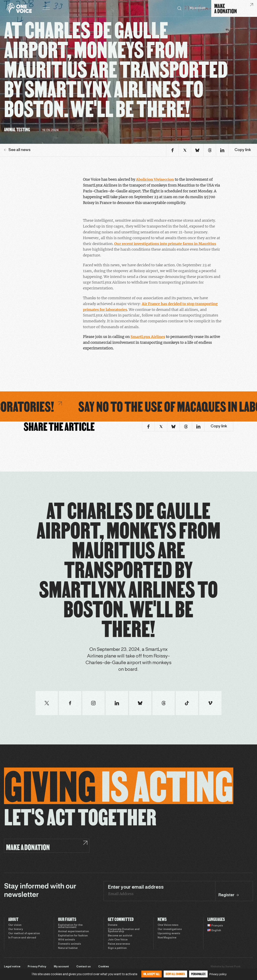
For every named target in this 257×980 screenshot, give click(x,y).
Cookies (104, 967)
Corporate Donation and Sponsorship (124, 930)
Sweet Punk (233, 967)
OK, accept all (152, 974)
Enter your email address (136, 887)
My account (197, 8)
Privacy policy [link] (218, 974)
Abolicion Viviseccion (155, 179)
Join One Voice (118, 940)
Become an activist (120, 936)
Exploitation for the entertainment (70, 926)
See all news (17, 150)
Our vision (15, 925)
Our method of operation (24, 934)
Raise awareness (119, 944)
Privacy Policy (37, 967)
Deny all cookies (175, 974)
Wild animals (66, 940)
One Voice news (168, 925)
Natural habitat (68, 948)
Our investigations (170, 929)
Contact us (83, 967)
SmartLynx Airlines (148, 337)
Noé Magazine (167, 938)
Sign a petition (117, 948)
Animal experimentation (73, 932)
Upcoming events (169, 934)
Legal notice (12, 967)
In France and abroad (22, 938)
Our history (16, 929)
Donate (113, 925)
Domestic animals (69, 944)
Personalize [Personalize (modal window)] (198, 974)
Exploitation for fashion (73, 936)
